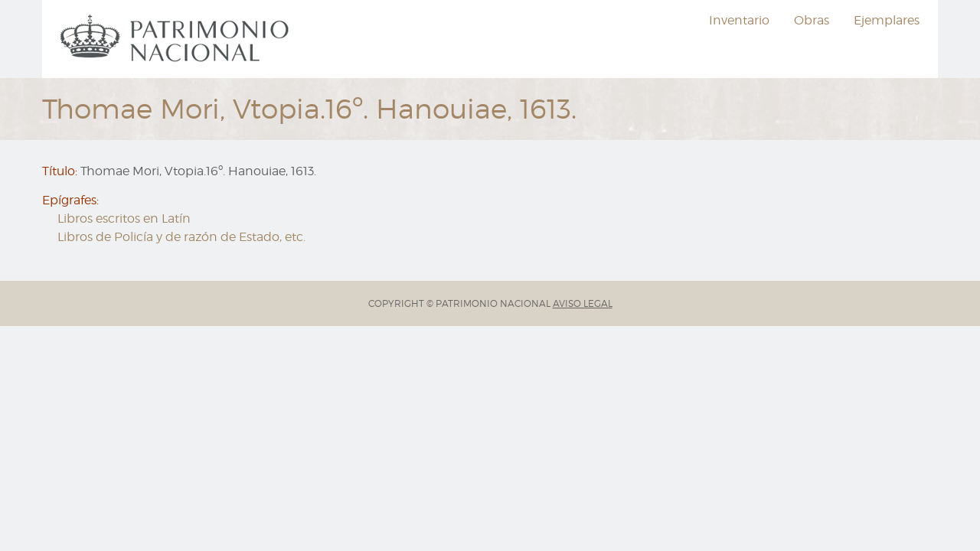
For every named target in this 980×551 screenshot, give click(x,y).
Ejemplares (887, 20)
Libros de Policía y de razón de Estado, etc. (181, 237)
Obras (812, 20)
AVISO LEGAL (583, 303)
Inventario (739, 20)
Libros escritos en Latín (124, 218)
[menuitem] (177, 39)
